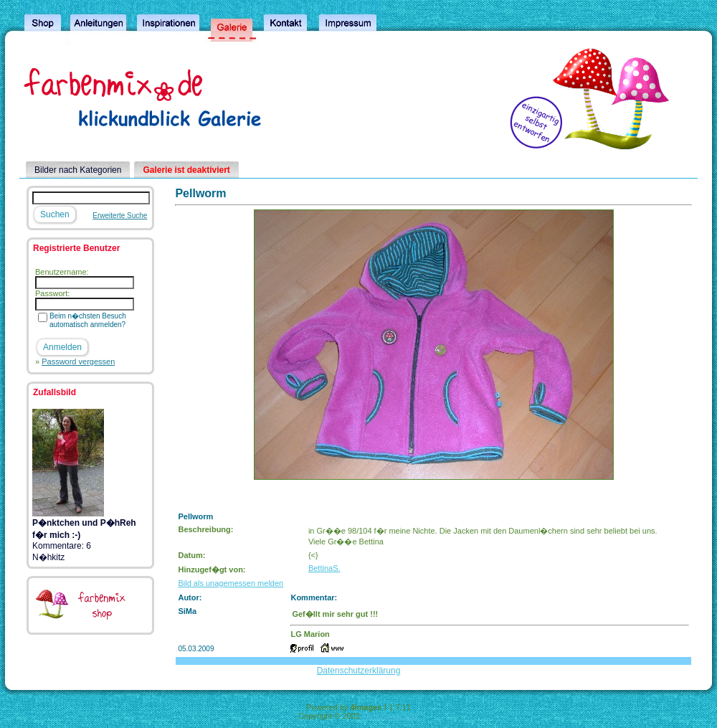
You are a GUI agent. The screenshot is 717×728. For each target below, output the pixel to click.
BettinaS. (324, 568)
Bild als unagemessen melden (231, 583)
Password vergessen (78, 361)
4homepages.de (390, 716)
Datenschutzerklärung (359, 671)
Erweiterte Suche (120, 216)
